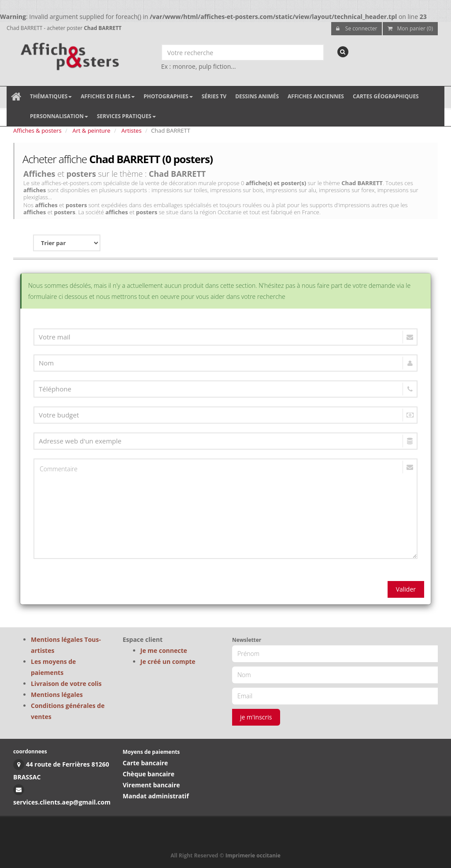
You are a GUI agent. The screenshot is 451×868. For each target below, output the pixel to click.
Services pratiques (126, 116)
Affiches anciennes (316, 96)
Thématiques (51, 96)
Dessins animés (257, 96)
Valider (406, 589)
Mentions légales (57, 695)
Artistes (132, 130)
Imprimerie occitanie (253, 855)
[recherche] (343, 52)
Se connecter (357, 28)
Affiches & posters (37, 130)
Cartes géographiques (386, 96)
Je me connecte (164, 650)
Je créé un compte (168, 661)
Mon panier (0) (410, 28)
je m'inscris (256, 717)
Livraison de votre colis (66, 684)
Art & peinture (92, 130)
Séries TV (214, 96)
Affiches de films (108, 96)
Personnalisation (59, 116)
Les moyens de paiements (53, 667)
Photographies (168, 96)
